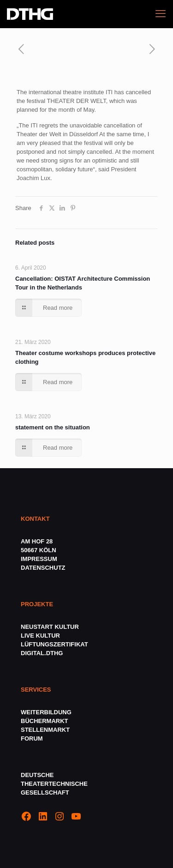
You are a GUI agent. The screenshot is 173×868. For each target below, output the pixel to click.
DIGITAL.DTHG (42, 653)
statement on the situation (53, 427)
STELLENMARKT (45, 730)
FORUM (32, 738)
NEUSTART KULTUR (50, 627)
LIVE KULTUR (40, 636)
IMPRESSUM (39, 559)
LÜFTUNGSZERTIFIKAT (54, 644)
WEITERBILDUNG (46, 712)
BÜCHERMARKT (45, 721)
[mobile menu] (161, 14)
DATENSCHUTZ (44, 568)
